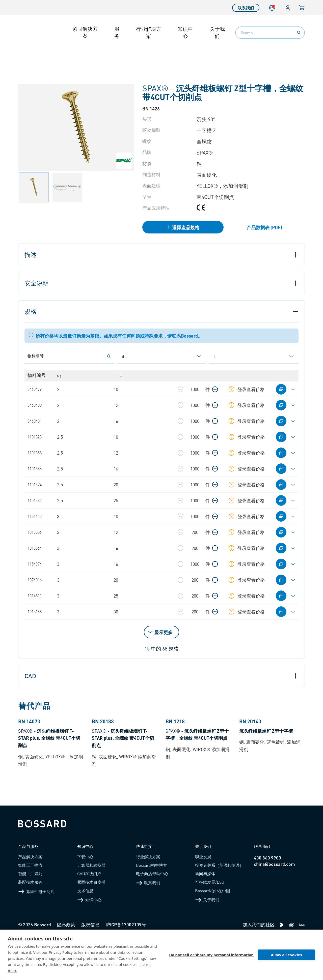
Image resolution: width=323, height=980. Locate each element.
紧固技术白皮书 (91, 926)
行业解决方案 (149, 32)
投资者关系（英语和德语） (219, 909)
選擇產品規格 (183, 227)
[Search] (299, 33)
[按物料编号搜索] (109, 356)
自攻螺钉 (93, 56)
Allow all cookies (286, 955)
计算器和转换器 (91, 909)
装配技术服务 (30, 926)
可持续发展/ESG (210, 926)
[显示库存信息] (231, 389)
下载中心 (85, 900)
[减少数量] (180, 389)
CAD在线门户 (89, 917)
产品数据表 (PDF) (264, 227)
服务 (117, 32)
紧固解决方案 (85, 32)
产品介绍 (41, 56)
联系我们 (246, 7)
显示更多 (164, 632)
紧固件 (67, 56)
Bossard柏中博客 (152, 909)
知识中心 (185, 32)
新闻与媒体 (205, 917)
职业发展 (203, 900)
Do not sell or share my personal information (211, 955)
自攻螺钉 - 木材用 (130, 56)
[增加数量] (215, 389)
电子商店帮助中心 (152, 917)
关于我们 (217, 32)
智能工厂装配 (30, 917)
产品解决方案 (30, 900)
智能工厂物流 (30, 909)
